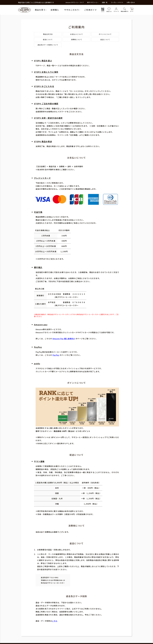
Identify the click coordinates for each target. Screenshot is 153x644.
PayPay (56, 355)
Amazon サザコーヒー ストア (75, 2)
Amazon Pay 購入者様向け (64, 339)
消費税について (77, 39)
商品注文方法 (48, 34)
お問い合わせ (131, 2)
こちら (55, 621)
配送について (48, 39)
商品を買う (40, 10)
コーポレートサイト (117, 2)
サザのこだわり (72, 10)
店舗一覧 (105, 2)
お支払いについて (76, 34)
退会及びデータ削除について (48, 45)
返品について (105, 39)
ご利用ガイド (91, 10)
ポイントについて (105, 34)
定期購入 (55, 10)
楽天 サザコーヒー (93, 2)
